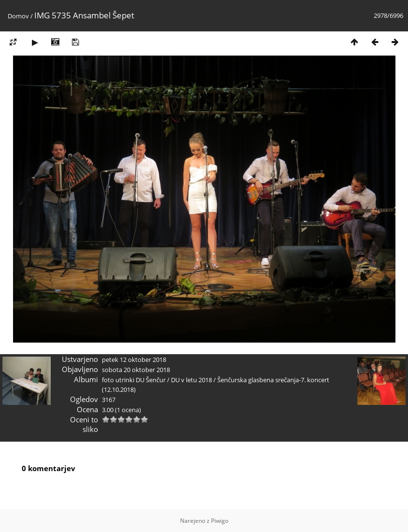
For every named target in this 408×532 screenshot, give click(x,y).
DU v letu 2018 (191, 380)
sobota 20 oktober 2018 (136, 370)
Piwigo (220, 521)
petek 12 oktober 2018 (134, 359)
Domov (18, 16)
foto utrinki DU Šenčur (134, 380)
